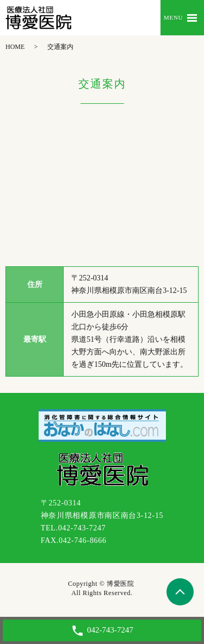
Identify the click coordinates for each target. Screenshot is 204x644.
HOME (15, 47)
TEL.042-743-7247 (73, 528)
